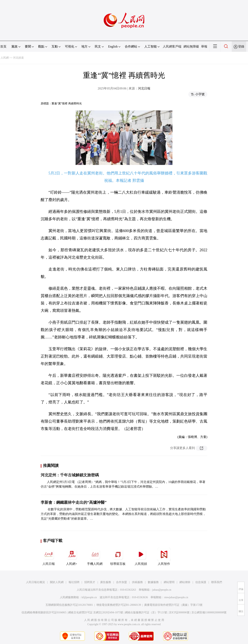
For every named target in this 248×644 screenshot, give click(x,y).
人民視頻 (141, 556)
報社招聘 (74, 582)
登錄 (241, 46)
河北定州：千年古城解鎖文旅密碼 (70, 475)
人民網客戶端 (172, 46)
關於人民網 (57, 582)
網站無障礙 (191, 46)
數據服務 (153, 582)
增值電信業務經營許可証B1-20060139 (119, 605)
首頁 (3, 46)
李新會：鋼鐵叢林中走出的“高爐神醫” (74, 502)
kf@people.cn (89, 597)
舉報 (204, 46)
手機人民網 (95, 556)
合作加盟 (121, 582)
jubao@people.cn (162, 590)
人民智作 (164, 556)
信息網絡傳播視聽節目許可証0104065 (44, 612)
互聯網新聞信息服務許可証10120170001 (69, 605)
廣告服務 (106, 582)
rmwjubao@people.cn (176, 597)
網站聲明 (169, 582)
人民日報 (49, 556)
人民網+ (72, 556)
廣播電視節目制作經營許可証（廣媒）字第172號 (173, 605)
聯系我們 (217, 582)
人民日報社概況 (35, 582)
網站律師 (185, 582)
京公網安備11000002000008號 (209, 612)
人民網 (5, 58)
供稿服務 (137, 582)
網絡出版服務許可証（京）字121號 (146, 612)
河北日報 (144, 88)
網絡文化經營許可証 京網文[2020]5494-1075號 (96, 612)
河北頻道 (18, 58)
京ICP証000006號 (179, 612)
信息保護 (201, 582)
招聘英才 (90, 582)
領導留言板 (118, 556)
